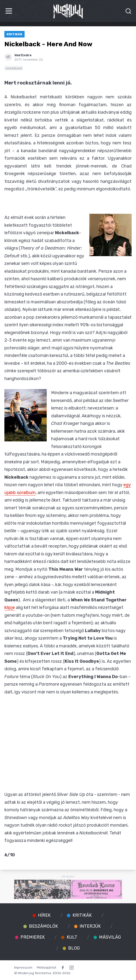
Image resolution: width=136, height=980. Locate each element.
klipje (10, 607)
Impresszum (23, 967)
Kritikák (14, 34)
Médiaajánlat (46, 967)
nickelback (14, 68)
